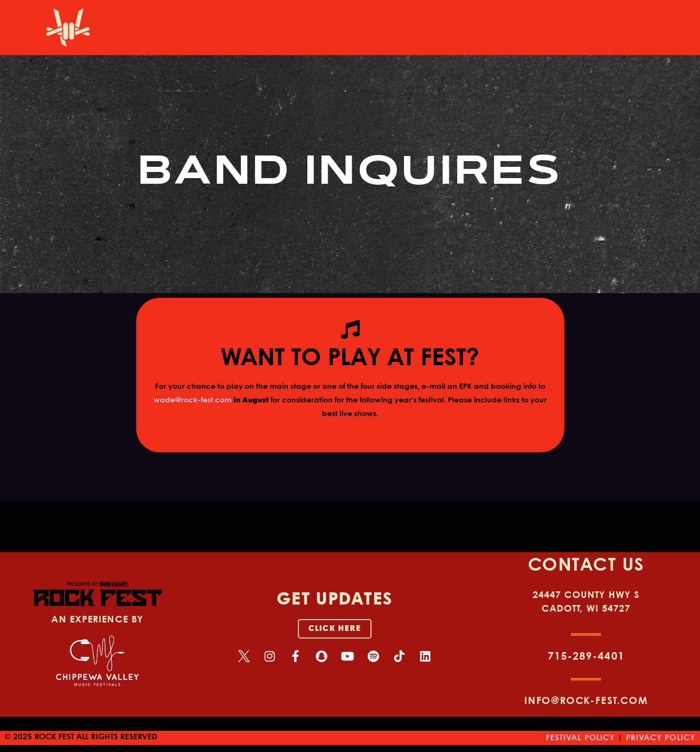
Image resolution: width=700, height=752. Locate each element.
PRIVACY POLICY (661, 738)
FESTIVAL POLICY (581, 738)
